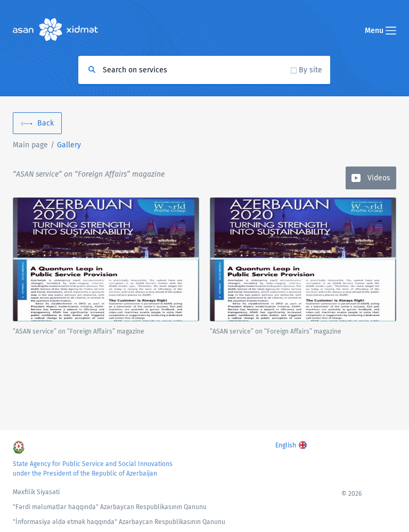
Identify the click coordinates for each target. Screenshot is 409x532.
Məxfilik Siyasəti (36, 492)
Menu (381, 31)
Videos (379, 178)
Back (46, 123)
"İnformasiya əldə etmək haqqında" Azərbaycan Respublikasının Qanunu (119, 522)
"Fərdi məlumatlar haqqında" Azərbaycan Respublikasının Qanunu (110, 507)
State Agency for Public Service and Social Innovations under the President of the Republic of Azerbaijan (93, 469)
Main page (30, 145)
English (286, 445)
